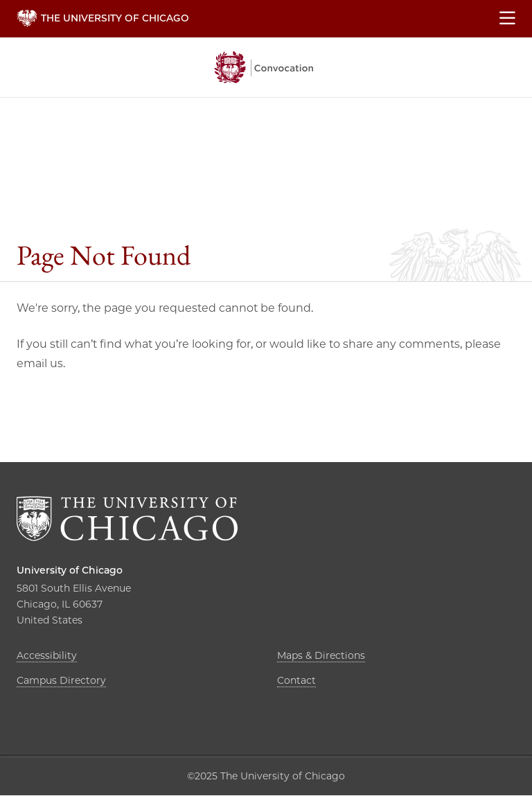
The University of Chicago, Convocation (264, 67)
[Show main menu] (507, 19)
